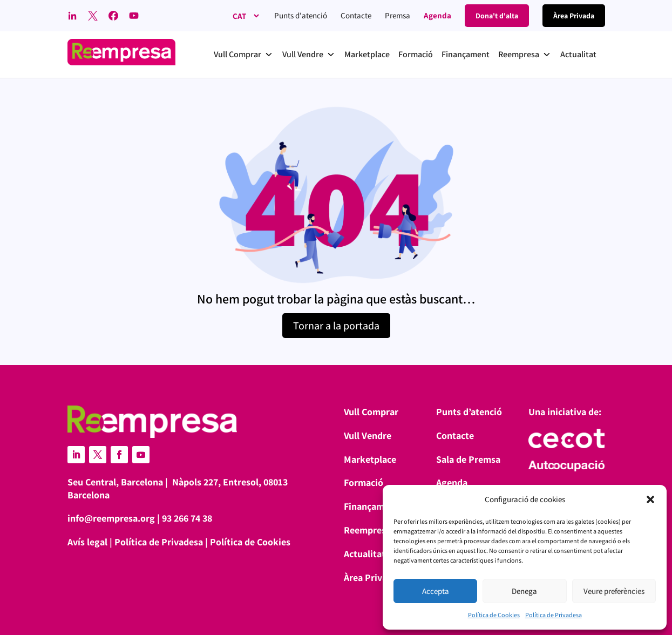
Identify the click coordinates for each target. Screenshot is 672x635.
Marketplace (370, 459)
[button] (650, 499)
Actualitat (365, 554)
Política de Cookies (494, 615)
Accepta (436, 591)
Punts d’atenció (469, 412)
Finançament (371, 506)
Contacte (356, 15)
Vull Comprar (371, 412)
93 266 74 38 (187, 518)
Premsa (398, 15)
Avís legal (87, 542)
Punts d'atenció (301, 15)
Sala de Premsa (468, 459)
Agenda (437, 15)
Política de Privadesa (554, 615)
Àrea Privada (371, 577)
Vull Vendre (368, 435)
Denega (524, 591)
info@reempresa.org (111, 518)
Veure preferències (614, 591)
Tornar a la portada (336, 326)
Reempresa (367, 530)
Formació (364, 482)
